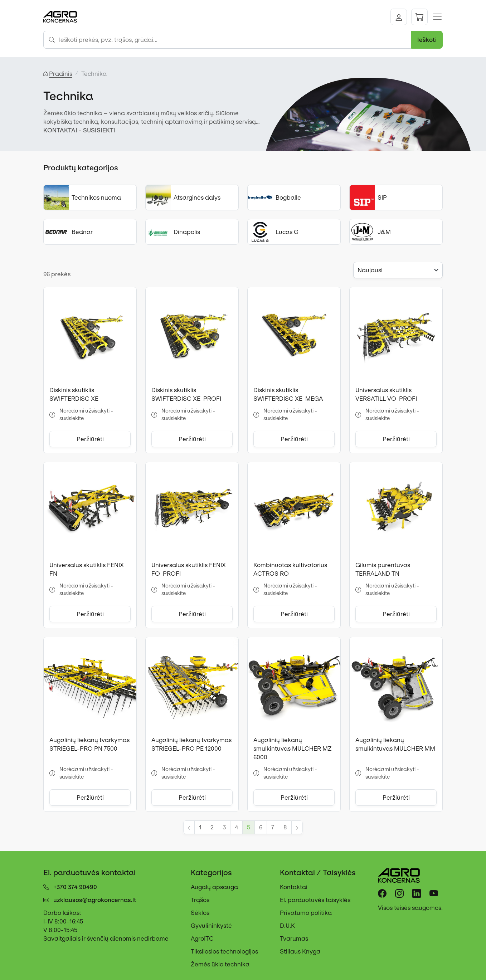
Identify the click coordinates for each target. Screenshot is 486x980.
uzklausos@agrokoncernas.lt (95, 900)
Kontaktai (294, 887)
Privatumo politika (306, 913)
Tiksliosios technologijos (224, 951)
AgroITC (202, 938)
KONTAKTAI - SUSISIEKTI (79, 130)
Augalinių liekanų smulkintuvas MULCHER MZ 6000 (293, 749)
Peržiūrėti (90, 439)
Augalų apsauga (214, 887)
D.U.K (287, 926)
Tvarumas (294, 938)
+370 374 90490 (75, 887)
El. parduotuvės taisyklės (315, 900)
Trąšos (200, 900)
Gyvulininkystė (211, 926)
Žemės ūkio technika (220, 964)
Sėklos (200, 913)
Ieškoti (427, 40)
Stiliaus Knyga (300, 951)
